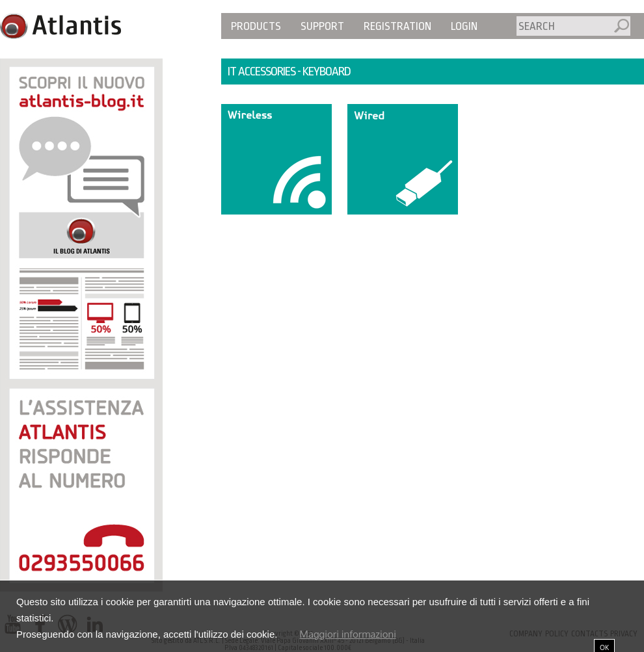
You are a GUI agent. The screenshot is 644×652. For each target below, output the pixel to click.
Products (256, 26)
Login (464, 26)
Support (322, 26)
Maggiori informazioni (348, 634)
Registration (397, 26)
